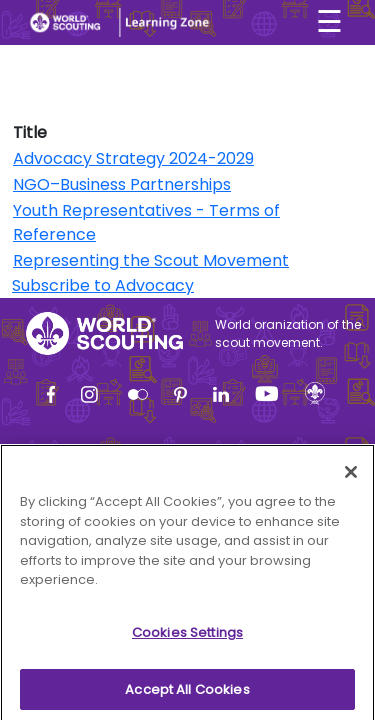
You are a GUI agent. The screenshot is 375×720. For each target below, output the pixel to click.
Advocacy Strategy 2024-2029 (133, 158)
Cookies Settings (187, 637)
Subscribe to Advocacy (103, 285)
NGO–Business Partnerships (122, 184)
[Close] (351, 478)
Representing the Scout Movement (151, 260)
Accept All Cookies (187, 694)
